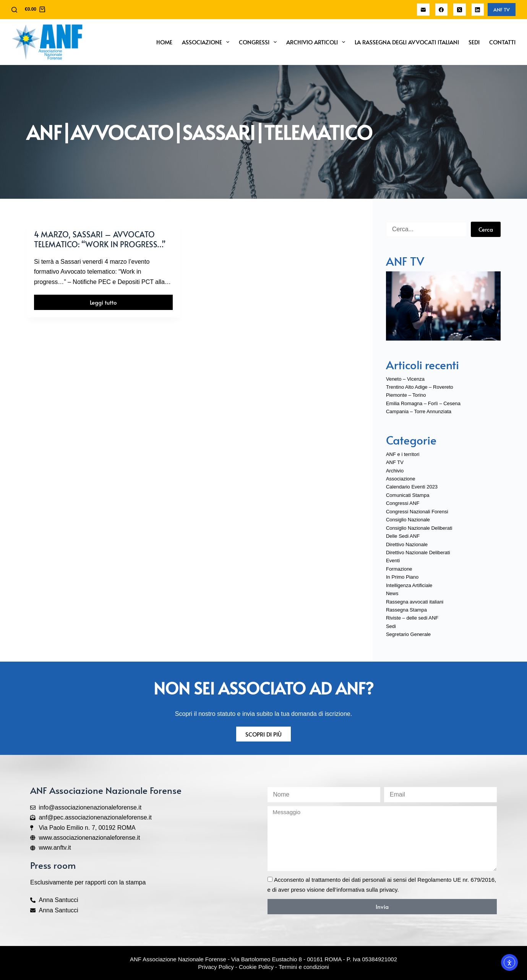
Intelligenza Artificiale (409, 585)
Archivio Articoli (317, 42)
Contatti (502, 42)
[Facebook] (442, 10)
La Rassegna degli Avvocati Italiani (407, 42)
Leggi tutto (111, 300)
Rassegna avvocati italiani (415, 602)
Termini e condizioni (304, 967)
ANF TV (502, 10)
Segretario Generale (408, 634)
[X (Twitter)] (460, 10)
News (392, 593)
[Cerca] (14, 10)
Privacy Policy (216, 967)
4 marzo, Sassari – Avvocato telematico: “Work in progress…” (100, 239)
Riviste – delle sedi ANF (412, 618)
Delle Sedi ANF (403, 536)
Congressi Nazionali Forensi (417, 512)
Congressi (259, 42)
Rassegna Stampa (406, 610)
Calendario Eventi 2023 (412, 487)
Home (164, 42)
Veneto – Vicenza (405, 379)
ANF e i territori (403, 454)
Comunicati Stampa (408, 495)
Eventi (393, 561)
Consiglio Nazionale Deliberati (419, 528)
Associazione (207, 42)
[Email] (423, 10)
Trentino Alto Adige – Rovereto (420, 387)
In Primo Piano (402, 577)
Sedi (474, 42)
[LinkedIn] (478, 10)
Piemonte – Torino (406, 395)
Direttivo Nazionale (407, 544)
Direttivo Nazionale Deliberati (418, 552)
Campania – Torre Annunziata (419, 411)
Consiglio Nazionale (408, 520)
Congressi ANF (403, 503)
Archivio (395, 471)
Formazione (399, 569)
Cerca (486, 229)
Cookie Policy (256, 967)
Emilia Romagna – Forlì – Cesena (423, 403)
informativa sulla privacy (367, 890)
